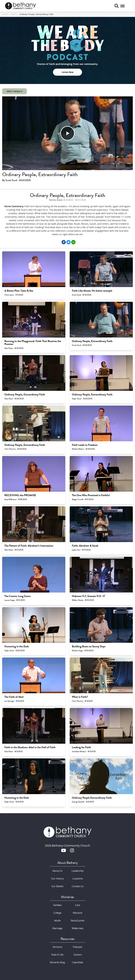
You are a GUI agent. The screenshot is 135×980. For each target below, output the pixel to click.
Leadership (78, 871)
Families (57, 905)
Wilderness (78, 928)
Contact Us (78, 886)
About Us (57, 871)
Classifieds (78, 962)
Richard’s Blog (57, 962)
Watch (14, 14)
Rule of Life (57, 955)
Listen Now (68, 72)
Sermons (57, 947)
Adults (57, 921)
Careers (78, 955)
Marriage (57, 928)
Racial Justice (78, 921)
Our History (57, 879)
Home (5, 14)
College (57, 913)
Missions (78, 913)
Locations (78, 879)
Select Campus (15, 91)
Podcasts (78, 947)
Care (78, 905)
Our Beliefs (57, 886)
